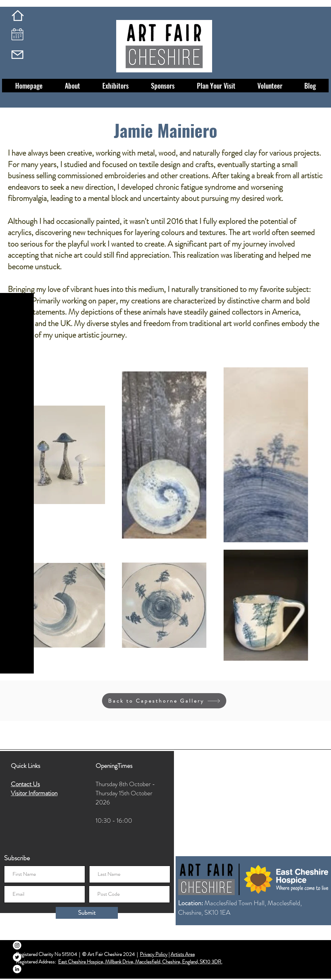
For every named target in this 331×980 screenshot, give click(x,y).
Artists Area (183, 954)
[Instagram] (17, 945)
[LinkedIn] (17, 969)
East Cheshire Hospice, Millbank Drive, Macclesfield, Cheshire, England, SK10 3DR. (140, 962)
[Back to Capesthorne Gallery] (164, 701)
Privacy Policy (154, 954)
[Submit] (87, 913)
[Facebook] (17, 933)
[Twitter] (17, 957)
